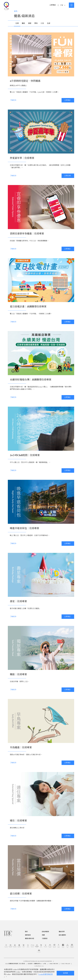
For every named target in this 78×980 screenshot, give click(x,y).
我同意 (65, 973)
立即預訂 (53, 5)
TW (63, 5)
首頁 (16, 11)
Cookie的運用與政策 (45, 974)
